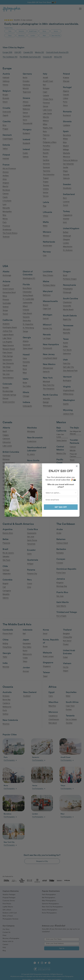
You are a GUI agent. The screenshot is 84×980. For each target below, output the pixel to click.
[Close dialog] (77, 466)
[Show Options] (76, 493)
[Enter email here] (61, 500)
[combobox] (60, 493)
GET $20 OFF (61, 507)
